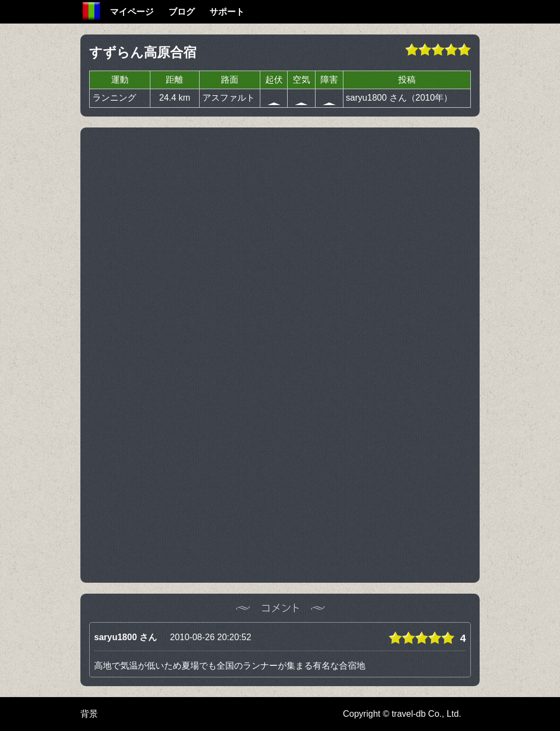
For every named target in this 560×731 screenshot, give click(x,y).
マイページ (132, 12)
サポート (227, 12)
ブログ (182, 12)
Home (91, 11)
